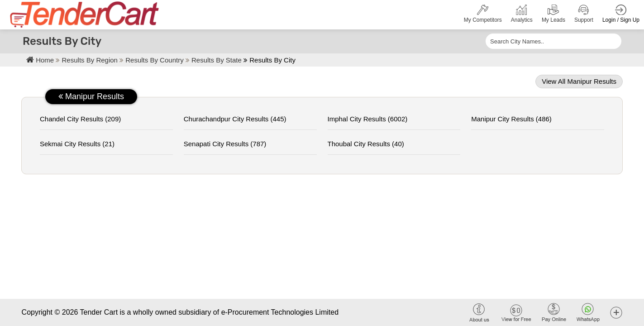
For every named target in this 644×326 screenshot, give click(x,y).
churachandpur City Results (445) (235, 119)
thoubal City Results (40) (366, 144)
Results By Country (155, 60)
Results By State (217, 60)
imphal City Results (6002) (368, 119)
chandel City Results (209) (80, 119)
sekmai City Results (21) (77, 144)
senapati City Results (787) (225, 144)
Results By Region (91, 60)
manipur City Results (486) (511, 119)
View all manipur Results (579, 81)
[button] (616, 312)
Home (40, 60)
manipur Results (91, 96)
